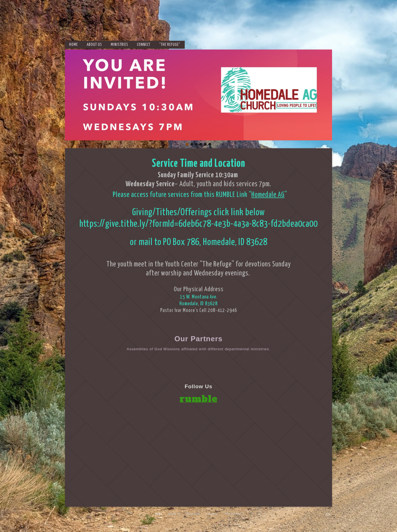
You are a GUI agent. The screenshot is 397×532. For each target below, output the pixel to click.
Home (74, 45)
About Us (94, 45)
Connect (144, 45)
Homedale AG (268, 195)
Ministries (119, 45)
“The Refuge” (170, 45)
